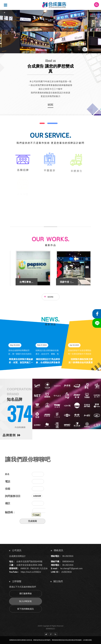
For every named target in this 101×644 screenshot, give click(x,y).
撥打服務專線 (26, 594)
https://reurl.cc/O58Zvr (31, 572)
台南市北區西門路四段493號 (29, 562)
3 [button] (5, 16)
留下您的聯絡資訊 (26, 609)
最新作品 (50, 245)
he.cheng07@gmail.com (71, 568)
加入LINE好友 (26, 601)
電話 (8, 481)
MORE (51, 105)
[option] (50, 32)
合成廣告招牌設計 (17, 556)
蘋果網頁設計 (50, 629)
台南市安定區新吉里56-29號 (29, 565)
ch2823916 (67, 572)
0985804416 (68, 562)
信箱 (8, 489)
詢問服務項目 (13, 496)
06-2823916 (68, 556)
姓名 (7, 474)
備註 (8, 503)
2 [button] (5, 13)
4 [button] (5, 19)
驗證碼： (10, 512)
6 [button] (5, 26)
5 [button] (5, 23)
